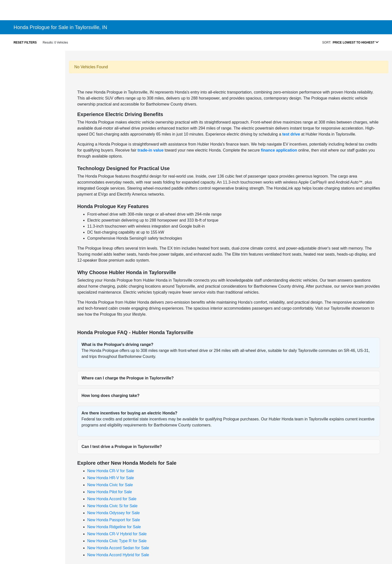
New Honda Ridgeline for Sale (114, 527)
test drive (291, 134)
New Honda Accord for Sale (112, 499)
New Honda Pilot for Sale (110, 492)
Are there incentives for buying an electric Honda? (129, 413)
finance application (279, 150)
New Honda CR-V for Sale (111, 471)
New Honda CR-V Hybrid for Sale (117, 534)
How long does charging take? (110, 396)
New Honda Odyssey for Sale (113, 513)
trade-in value (150, 150)
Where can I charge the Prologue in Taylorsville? (128, 378)
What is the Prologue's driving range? (117, 345)
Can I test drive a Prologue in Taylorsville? (122, 447)
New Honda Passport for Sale (114, 520)
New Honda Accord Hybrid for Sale (118, 555)
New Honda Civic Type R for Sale (117, 541)
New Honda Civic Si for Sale (112, 506)
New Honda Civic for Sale (110, 485)
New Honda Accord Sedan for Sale (118, 548)
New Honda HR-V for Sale (111, 478)
